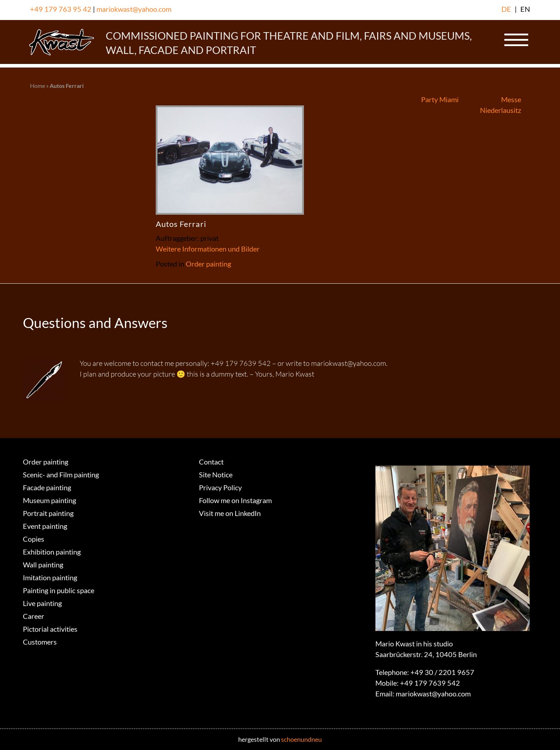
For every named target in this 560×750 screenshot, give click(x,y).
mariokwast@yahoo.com (134, 9)
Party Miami (440, 99)
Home (37, 86)
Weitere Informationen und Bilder (208, 249)
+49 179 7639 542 (430, 683)
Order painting (208, 264)
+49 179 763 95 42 (61, 9)
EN (525, 9)
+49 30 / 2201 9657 (442, 672)
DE (506, 9)
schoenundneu (301, 739)
